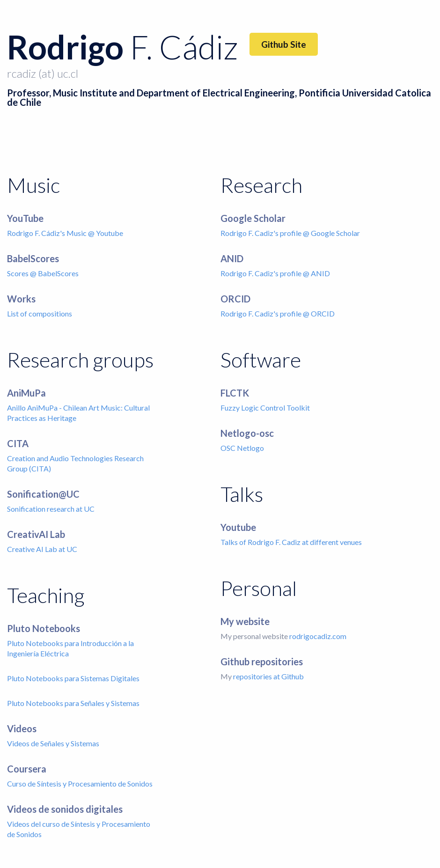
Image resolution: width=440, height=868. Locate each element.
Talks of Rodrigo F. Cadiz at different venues (291, 542)
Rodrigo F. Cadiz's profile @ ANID (275, 273)
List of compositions (40, 313)
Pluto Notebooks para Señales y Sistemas (73, 703)
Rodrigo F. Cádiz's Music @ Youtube (65, 233)
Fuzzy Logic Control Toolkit (265, 408)
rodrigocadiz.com (318, 636)
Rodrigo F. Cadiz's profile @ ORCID (278, 313)
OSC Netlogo (242, 448)
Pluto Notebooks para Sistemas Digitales (73, 678)
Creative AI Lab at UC (42, 549)
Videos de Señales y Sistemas (53, 743)
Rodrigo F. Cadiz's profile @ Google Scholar (290, 233)
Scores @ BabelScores (43, 273)
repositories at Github (268, 676)
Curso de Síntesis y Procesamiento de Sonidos (80, 783)
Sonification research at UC (51, 509)
